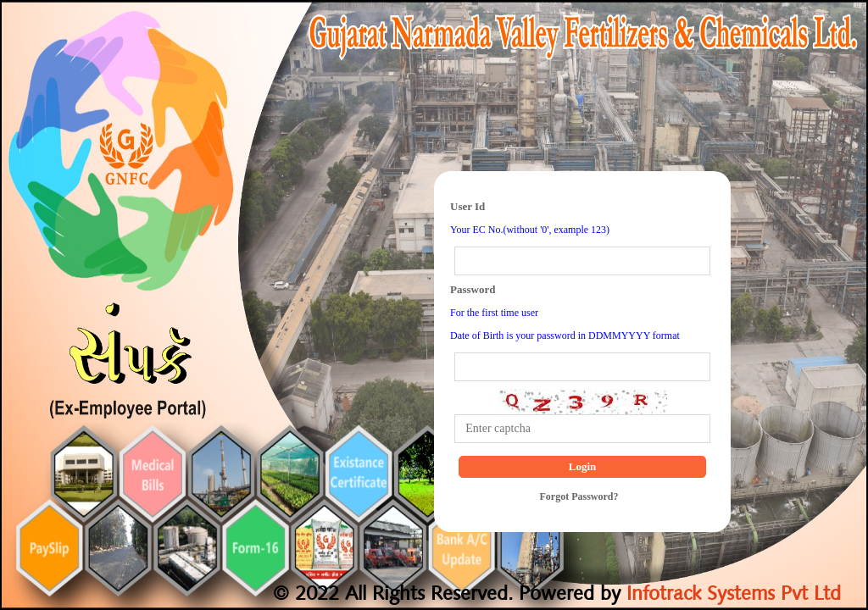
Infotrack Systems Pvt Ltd (731, 595)
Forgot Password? (579, 496)
